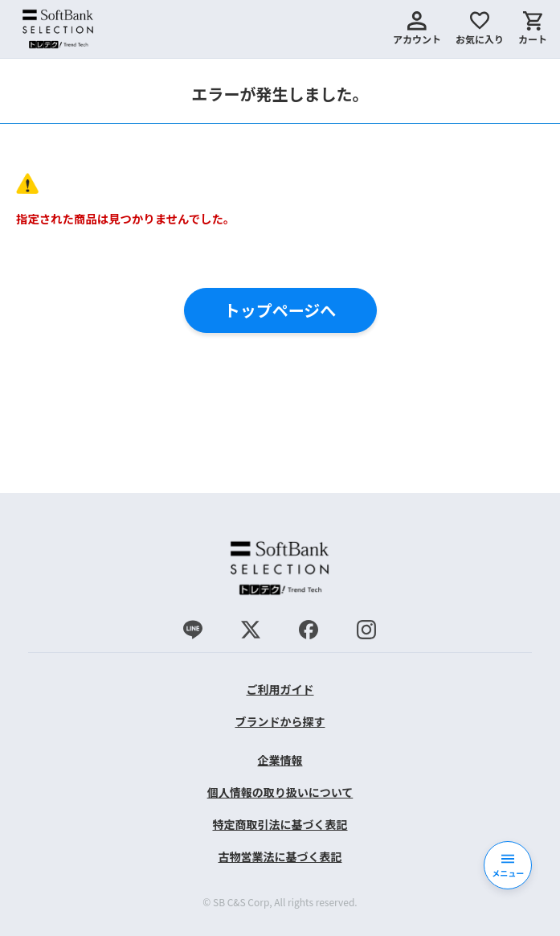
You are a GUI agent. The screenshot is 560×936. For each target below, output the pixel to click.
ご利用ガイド (280, 689)
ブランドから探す (280, 721)
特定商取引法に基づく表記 (280, 824)
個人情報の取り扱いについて (280, 792)
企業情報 (280, 760)
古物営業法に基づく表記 (280, 856)
